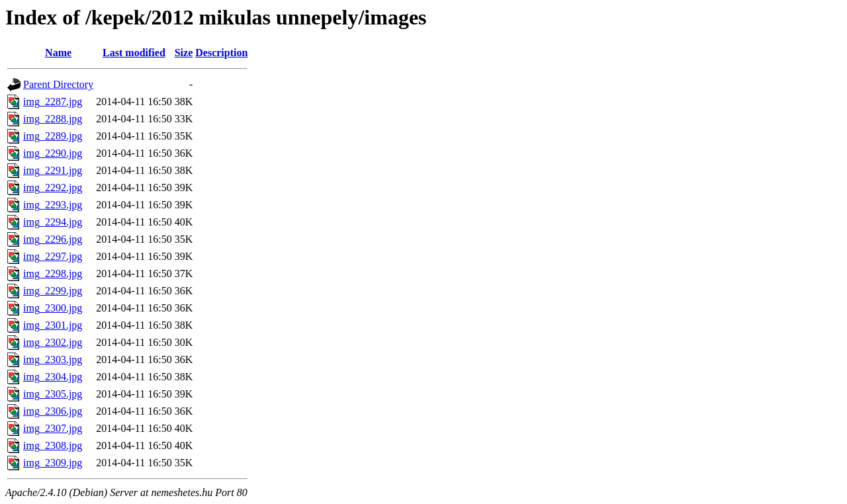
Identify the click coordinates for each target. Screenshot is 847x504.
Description (221, 53)
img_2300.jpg (53, 308)
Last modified (134, 53)
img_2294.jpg (53, 222)
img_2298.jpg (53, 273)
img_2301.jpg (53, 325)
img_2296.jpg (53, 239)
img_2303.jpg (53, 359)
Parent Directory (58, 84)
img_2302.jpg (53, 342)
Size (184, 53)
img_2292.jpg (53, 188)
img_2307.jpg (53, 428)
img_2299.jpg (53, 291)
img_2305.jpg (53, 394)
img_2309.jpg (53, 463)
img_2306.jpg (53, 411)
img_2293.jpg (53, 205)
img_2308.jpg (53, 445)
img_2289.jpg (53, 136)
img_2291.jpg (53, 170)
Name (58, 53)
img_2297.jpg (53, 256)
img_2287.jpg (53, 102)
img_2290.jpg (53, 153)
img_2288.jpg (53, 119)
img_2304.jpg (53, 377)
